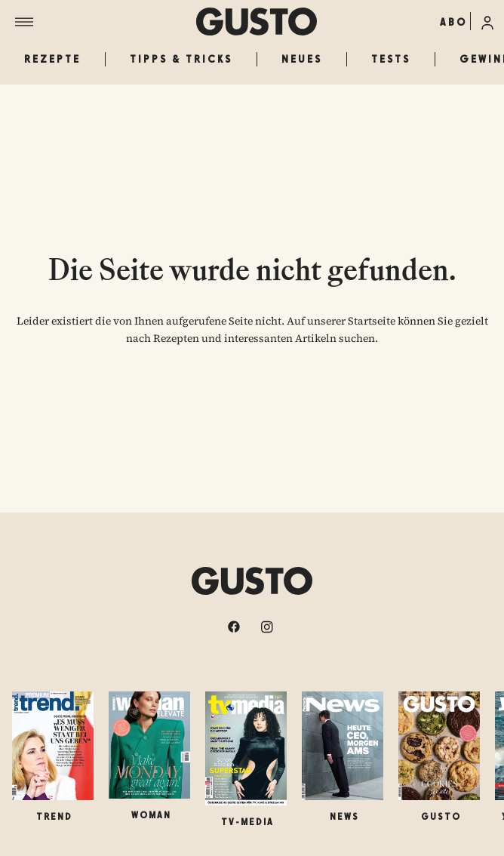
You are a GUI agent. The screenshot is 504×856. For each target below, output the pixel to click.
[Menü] (106, 22)
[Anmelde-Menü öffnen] (487, 21)
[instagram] (269, 627)
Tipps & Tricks (181, 59)
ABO (453, 22)
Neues (302, 59)
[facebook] (235, 627)
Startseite (372, 321)
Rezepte (52, 59)
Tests (391, 59)
